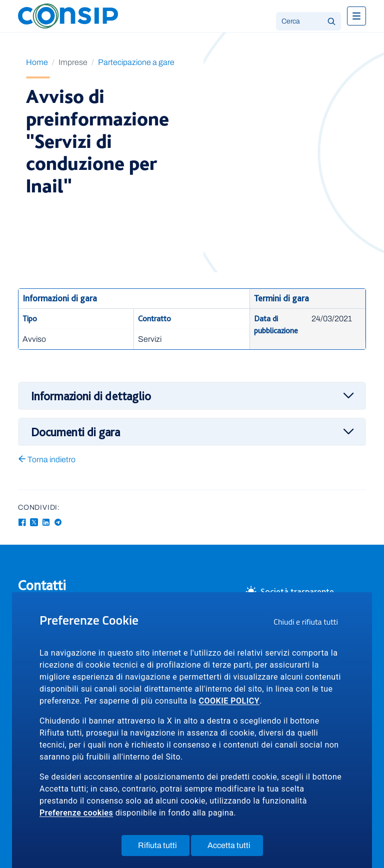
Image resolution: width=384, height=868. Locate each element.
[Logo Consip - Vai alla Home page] (68, 15)
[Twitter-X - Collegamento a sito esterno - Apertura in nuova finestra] (34, 522)
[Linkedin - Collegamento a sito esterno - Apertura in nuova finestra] (46, 522)
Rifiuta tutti (164, 848)
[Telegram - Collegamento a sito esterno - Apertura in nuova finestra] (58, 522)
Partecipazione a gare (136, 62)
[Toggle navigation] (356, 16)
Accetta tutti (235, 848)
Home (37, 62)
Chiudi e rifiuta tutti (309, 623)
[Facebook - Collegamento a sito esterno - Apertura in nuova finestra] (22, 522)
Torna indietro (47, 459)
